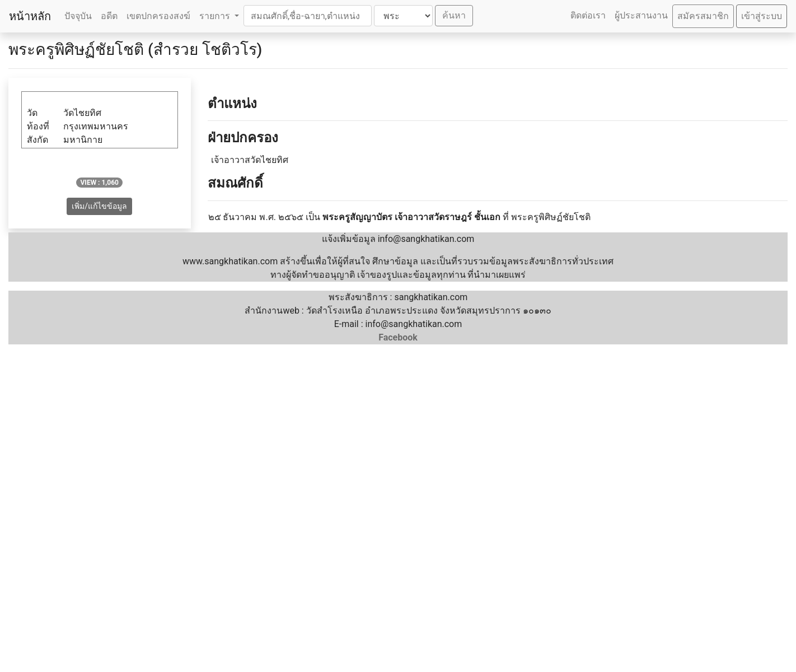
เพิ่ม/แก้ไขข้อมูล (99, 206)
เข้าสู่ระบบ (762, 16)
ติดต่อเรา (588, 15)
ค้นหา (454, 15)
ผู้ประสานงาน (641, 15)
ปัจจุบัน (78, 16)
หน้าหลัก (30, 16)
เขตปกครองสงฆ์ (158, 16)
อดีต (109, 16)
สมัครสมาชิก (703, 16)
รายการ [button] (216, 16)
